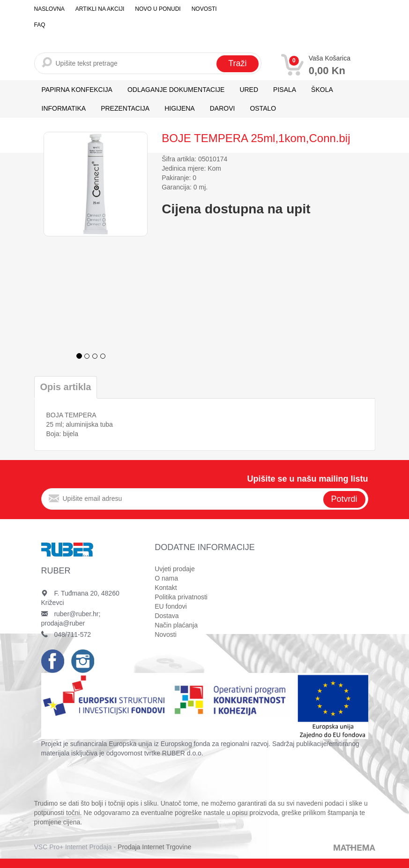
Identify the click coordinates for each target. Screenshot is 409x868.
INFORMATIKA (64, 108)
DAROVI (223, 108)
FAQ (40, 25)
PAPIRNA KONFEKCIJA (77, 90)
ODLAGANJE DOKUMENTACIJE (176, 90)
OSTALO (263, 108)
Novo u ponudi (158, 9)
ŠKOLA (322, 90)
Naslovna (49, 9)
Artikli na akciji (100, 9)
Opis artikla (66, 387)
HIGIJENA (180, 108)
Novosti (204, 9)
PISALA (285, 90)
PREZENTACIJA (125, 108)
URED (249, 90)
